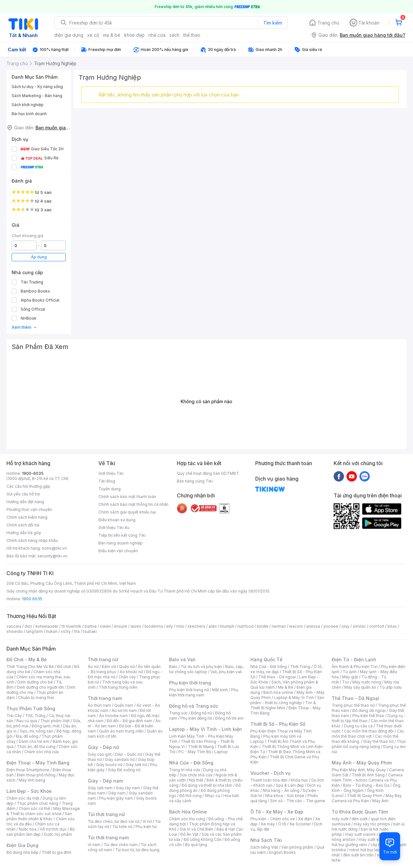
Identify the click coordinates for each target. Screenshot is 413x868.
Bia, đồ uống (27, 736)
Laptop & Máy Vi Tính (294, 698)
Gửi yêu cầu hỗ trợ (23, 494)
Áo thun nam (99, 705)
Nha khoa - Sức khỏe (285, 796)
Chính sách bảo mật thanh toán (127, 497)
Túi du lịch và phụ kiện (201, 667)
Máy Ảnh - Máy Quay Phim (362, 763)
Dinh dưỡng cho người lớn (40, 687)
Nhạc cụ (212, 796)
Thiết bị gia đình (56, 852)
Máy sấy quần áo (360, 687)
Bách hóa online (278, 692)
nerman (279, 626)
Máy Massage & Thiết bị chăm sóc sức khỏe (43, 811)
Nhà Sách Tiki (266, 840)
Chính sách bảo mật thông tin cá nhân (133, 504)
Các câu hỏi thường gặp (28, 486)
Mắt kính (220, 690)
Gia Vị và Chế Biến (196, 829)
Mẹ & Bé (286, 687)
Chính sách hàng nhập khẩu (32, 540)
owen (105, 626)
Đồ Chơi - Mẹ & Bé (27, 659)
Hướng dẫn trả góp (24, 533)
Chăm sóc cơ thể (34, 808)
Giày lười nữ (136, 765)
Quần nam (124, 705)
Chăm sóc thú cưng (187, 819)
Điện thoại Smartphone (28, 770)
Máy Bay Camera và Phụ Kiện (367, 798)
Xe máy (268, 824)
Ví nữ (147, 821)
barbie (91, 626)
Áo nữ (93, 667)
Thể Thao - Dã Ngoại (355, 698)
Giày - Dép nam (105, 781)
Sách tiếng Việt (264, 847)
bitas (392, 626)
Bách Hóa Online (188, 812)
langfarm (35, 631)
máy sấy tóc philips (372, 824)
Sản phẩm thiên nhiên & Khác (39, 816)
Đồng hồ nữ (201, 713)
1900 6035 (32, 599)
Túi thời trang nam (108, 838)
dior (28, 626)
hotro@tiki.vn (54, 548)
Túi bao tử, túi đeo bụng (137, 850)
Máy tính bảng (32, 780)
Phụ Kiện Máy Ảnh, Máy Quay (359, 770)
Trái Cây (14, 716)
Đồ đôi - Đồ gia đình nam (130, 721)
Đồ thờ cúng (191, 796)
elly (170, 626)
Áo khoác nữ (131, 672)
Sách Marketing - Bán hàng (37, 96)
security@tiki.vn (52, 556)
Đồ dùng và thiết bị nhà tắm (207, 785)
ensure (121, 626)
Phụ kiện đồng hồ (196, 718)
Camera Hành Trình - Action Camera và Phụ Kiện (367, 780)
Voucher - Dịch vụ (270, 773)
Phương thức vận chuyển (29, 509)
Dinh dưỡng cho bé (35, 682)
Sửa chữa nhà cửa (196, 775)
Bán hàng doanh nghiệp (121, 543)
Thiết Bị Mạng (201, 747)
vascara (14, 626)
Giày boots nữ (109, 765)
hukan (52, 631)
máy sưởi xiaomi (374, 839)
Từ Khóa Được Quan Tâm (360, 812)
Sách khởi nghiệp (28, 105)
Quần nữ (127, 667)
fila (77, 631)
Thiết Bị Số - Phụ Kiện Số (278, 724)
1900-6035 (33, 473)
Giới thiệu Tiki (111, 473)
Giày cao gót (100, 754)
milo (180, 626)
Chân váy (127, 677)
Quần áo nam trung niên (121, 731)
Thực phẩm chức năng (38, 803)
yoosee (331, 626)
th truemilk (71, 626)
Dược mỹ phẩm (58, 834)
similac (359, 626)
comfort (377, 626)
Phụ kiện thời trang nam (204, 692)
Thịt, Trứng (35, 716)
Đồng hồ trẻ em (229, 718)
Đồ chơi (64, 667)
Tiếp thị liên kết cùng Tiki (122, 535)
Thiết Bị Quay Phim (365, 796)
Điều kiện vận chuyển (118, 551)
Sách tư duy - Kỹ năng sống (37, 87)
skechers (196, 626)
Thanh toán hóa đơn (269, 780)
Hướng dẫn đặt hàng (25, 502)
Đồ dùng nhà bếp (22, 852)
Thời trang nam (105, 698)
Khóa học (299, 780)
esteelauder (47, 626)
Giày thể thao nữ (378, 741)
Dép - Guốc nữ (128, 754)
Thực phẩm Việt (55, 721)
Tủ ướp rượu (391, 687)
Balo (173, 667)
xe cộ (93, 35)
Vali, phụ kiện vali (226, 672)
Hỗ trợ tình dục (53, 829)
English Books (282, 852)
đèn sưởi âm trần (358, 855)
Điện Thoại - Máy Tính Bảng (38, 763)
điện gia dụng (69, 35)
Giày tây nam (128, 788)
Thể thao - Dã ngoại (277, 677)
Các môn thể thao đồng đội (369, 731)
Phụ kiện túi (146, 827)
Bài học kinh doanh (29, 114)
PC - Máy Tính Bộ (195, 752)
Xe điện (305, 819)
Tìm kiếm (273, 23)
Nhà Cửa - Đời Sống (191, 763)
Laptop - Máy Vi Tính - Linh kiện (206, 729)
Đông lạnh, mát (46, 726)
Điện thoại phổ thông (36, 775)
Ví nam (94, 845)
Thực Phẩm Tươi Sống (31, 708)
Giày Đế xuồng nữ (124, 770)
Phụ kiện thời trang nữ (189, 690)
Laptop (221, 752)
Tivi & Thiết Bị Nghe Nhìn (283, 705)
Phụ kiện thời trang (190, 683)
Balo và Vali (182, 659)
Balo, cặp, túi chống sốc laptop (206, 669)
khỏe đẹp (134, 35)
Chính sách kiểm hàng (27, 517)
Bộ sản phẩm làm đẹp (40, 832)
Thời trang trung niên (118, 687)
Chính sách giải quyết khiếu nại (127, 512)
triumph (227, 626)
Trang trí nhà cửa (185, 770)
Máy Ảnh (380, 801)
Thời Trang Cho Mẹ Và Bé (30, 667)
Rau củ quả (27, 721)
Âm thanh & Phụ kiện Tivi (355, 667)
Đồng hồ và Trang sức (194, 706)
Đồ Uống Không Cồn (202, 839)
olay (345, 626)
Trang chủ (328, 23)
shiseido (15, 631)
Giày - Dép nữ (103, 747)
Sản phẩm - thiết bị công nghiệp (287, 700)
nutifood (246, 626)
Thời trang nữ (103, 659)
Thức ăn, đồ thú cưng (36, 747)
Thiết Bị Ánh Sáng (368, 775)
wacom (296, 626)
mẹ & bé (112, 35)
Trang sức (178, 713)
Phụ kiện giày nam (116, 798)
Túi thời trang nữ (106, 814)
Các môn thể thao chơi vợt (368, 734)
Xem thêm (24, 327)
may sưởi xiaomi (360, 834)
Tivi (346, 682)
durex (136, 626)
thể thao (192, 35)
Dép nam (117, 793)
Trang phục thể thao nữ (353, 705)
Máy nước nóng (367, 682)
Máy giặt (350, 677)
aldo (213, 626)
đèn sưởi (360, 819)
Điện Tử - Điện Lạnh (354, 659)
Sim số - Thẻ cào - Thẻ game (298, 801)
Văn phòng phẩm (297, 847)
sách (174, 35)
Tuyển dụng (110, 489)
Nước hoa (28, 829)
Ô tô (282, 824)
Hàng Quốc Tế (266, 659)
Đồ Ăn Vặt (189, 834)
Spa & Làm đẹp (290, 785)
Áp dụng (39, 257)
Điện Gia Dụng (22, 845)
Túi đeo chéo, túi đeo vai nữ (114, 821)
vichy (66, 631)
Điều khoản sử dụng (117, 520)
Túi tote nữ (122, 827)
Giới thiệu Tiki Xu (114, 528)
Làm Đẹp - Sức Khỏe (29, 791)
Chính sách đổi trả (23, 525)
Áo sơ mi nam (124, 710)
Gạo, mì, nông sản (36, 731)
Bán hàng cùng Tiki (195, 481)
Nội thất (196, 780)
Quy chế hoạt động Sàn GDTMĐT (208, 473)
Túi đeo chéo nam (121, 845)
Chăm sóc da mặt (23, 798)
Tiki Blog (107, 481)
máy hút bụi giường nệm (366, 842)
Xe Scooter (300, 824)
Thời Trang (300, 667)
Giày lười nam (100, 788)
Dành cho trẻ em (34, 741)
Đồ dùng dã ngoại (369, 710)
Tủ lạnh (350, 672)
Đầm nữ (109, 667)
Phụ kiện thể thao (368, 716)
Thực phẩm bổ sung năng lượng (369, 744)
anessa (313, 626)
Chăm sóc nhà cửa (41, 752)
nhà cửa (157, 35)
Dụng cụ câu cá (358, 726)
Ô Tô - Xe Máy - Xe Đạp (277, 812)
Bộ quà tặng (196, 845)
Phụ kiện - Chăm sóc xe (273, 819)
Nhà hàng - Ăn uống (281, 790)
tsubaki (90, 631)
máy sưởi (340, 819)
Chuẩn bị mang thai (36, 698)
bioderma (154, 626)
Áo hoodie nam (113, 716)
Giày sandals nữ (120, 759)
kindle (263, 626)
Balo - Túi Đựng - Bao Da (366, 785)
